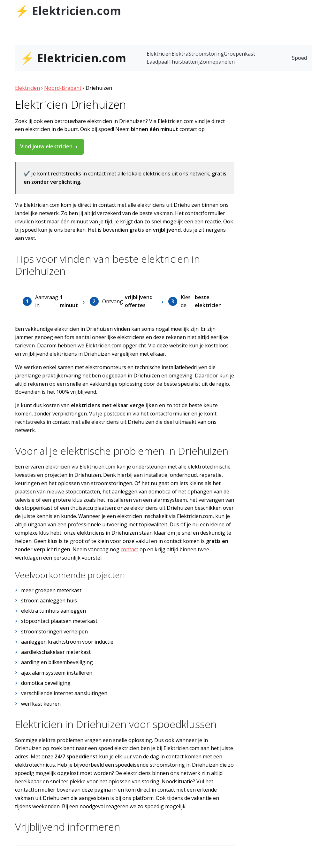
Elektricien (159, 54)
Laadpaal (157, 62)
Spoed (299, 58)
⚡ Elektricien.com (68, 11)
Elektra (180, 54)
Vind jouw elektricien (46, 146)
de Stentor (277, 9)
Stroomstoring (206, 54)
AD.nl (305, 9)
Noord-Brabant (63, 88)
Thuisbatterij (184, 62)
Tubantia (249, 9)
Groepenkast (240, 54)
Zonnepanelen (217, 62)
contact (129, 549)
